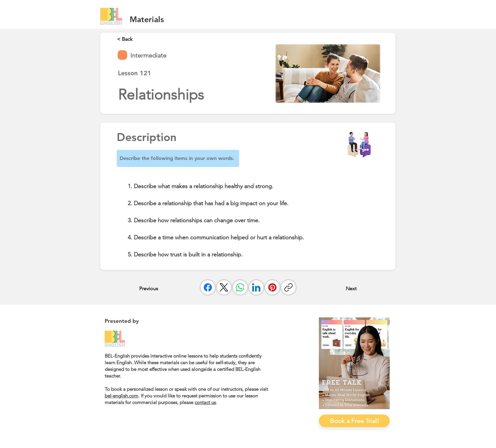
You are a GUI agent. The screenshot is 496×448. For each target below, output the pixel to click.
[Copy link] (288, 287)
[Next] (341, 288)
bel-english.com (121, 396)
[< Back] (138, 39)
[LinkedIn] (256, 287)
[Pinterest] (272, 287)
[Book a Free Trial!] (354, 421)
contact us (205, 402)
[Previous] (160, 288)
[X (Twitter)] (224, 287)
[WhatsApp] (240, 287)
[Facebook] (208, 287)
